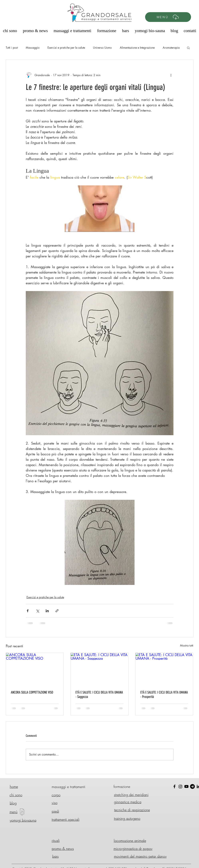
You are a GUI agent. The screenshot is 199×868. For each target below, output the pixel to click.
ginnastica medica (128, 802)
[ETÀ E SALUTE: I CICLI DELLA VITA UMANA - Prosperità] (164, 669)
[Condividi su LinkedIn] (47, 611)
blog (13, 803)
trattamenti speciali (66, 819)
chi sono (16, 795)
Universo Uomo (102, 48)
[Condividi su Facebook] (28, 611)
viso (55, 803)
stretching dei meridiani (131, 795)
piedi (55, 811)
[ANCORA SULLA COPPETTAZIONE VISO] (35, 669)
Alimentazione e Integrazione (137, 48)
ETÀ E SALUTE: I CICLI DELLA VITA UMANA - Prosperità (164, 695)
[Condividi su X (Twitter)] (37, 611)
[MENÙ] (168, 17)
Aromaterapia (171, 48)
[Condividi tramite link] (57, 611)
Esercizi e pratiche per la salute (66, 48)
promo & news (63, 848)
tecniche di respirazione (132, 810)
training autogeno (127, 818)
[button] (188, 48)
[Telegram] (192, 786)
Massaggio (33, 48)
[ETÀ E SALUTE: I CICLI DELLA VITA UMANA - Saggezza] (99, 669)
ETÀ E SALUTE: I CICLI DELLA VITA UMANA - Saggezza (99, 695)
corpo (56, 795)
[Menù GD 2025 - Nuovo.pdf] (22, 813)
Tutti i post (12, 48)
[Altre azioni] (171, 75)
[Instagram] (180, 786)
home (14, 786)
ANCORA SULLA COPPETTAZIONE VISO (32, 692)
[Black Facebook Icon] (174, 786)
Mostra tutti (187, 645)
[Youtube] (186, 786)
